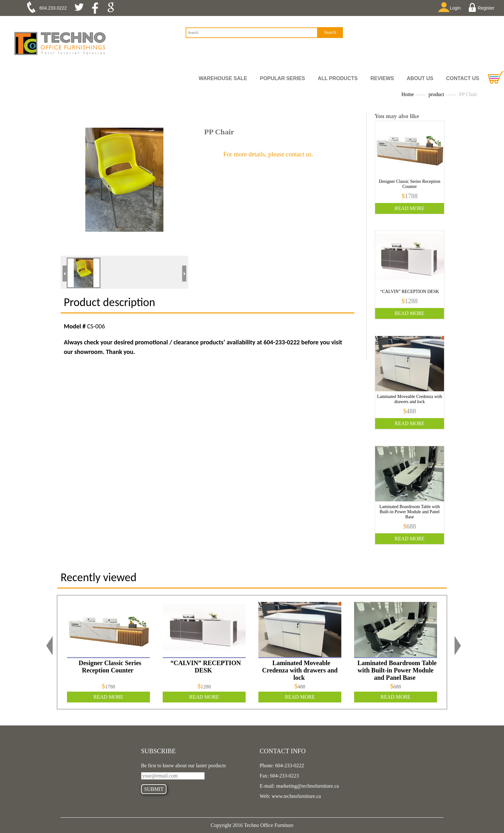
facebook (97, 8)
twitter (82, 8)
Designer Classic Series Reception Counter (410, 184)
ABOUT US (420, 78)
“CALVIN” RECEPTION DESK (410, 292)
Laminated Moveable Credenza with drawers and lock (410, 399)
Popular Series (282, 78)
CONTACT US (463, 78)
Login (451, 8)
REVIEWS (382, 78)
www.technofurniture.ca (295, 796)
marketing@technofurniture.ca (307, 786)
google (113, 8)
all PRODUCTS (338, 78)
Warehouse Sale (223, 78)
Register (482, 8)
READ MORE (410, 208)
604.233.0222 (53, 8)
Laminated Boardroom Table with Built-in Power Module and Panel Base (410, 512)
